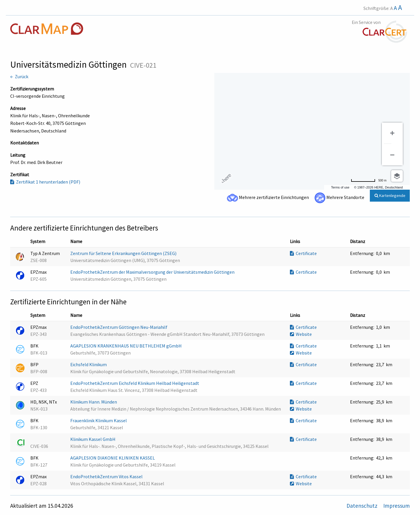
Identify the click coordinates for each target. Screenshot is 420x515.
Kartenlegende (390, 195)
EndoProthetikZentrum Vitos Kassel (107, 476)
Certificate (303, 253)
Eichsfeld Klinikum (89, 364)
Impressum (397, 506)
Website (301, 334)
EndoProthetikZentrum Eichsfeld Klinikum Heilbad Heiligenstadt (135, 383)
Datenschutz (363, 506)
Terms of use (340, 187)
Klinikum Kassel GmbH (93, 439)
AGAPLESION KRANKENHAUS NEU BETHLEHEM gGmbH (126, 346)
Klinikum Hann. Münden (94, 402)
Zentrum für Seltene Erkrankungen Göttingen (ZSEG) (124, 253)
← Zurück (19, 76)
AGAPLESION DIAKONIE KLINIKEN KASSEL (113, 458)
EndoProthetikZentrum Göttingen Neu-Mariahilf (119, 327)
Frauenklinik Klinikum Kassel (99, 420)
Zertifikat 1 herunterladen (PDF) (45, 182)
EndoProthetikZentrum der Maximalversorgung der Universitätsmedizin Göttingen (153, 272)
